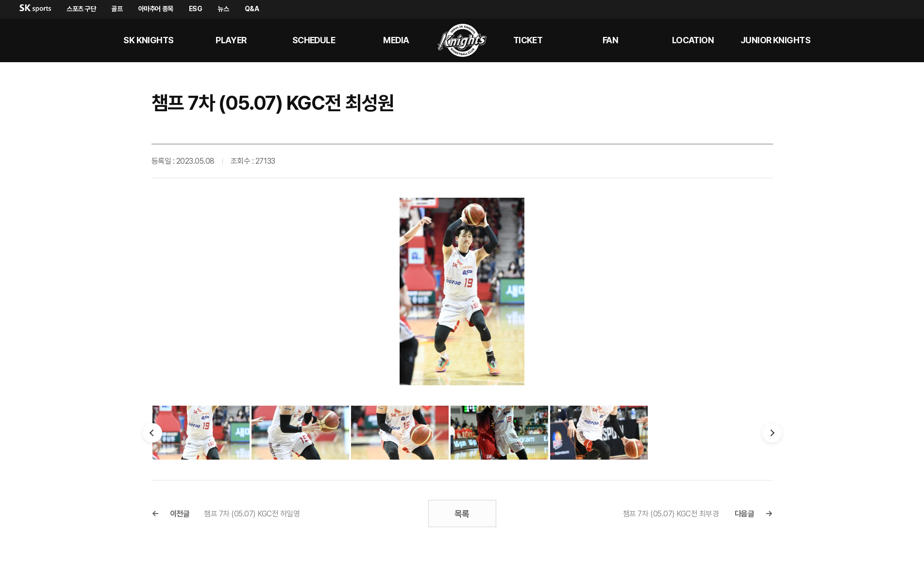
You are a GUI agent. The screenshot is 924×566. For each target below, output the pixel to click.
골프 (117, 9)
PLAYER (231, 40)
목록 (462, 514)
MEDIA (396, 40)
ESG (196, 9)
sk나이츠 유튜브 (874, 40)
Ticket (528, 40)
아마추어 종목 (156, 9)
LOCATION (693, 40)
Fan (610, 40)
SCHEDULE (314, 40)
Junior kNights (775, 40)
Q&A (252, 9)
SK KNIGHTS (149, 40)
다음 (772, 433)
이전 (152, 433)
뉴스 (223, 9)
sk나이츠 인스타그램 (898, 40)
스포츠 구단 (81, 9)
